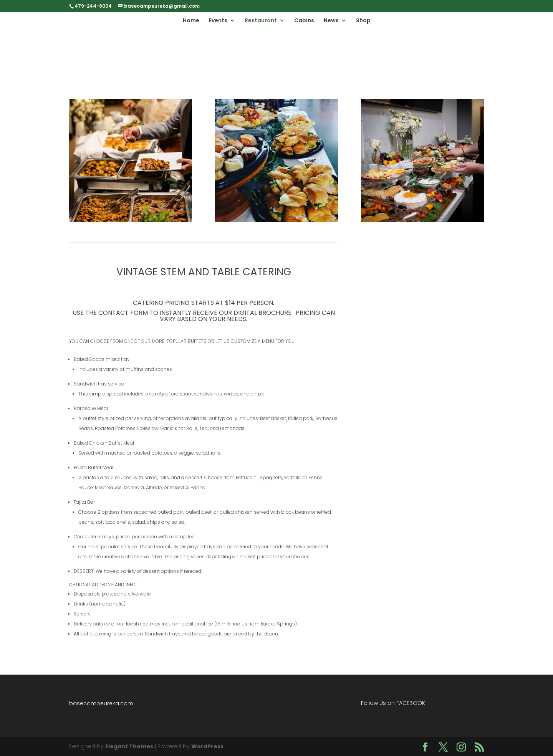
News (331, 21)
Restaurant (261, 21)
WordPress (207, 746)
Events (218, 21)
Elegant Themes (129, 746)
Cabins (304, 21)
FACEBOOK (411, 703)
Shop (363, 21)
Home (191, 21)
